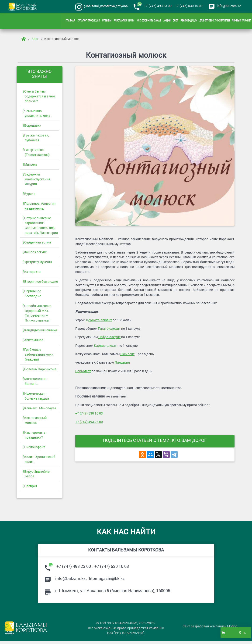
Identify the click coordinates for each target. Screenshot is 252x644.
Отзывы (107, 21)
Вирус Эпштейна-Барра (36, 476)
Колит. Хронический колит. (39, 462)
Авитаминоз (33, 342)
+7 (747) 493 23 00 (157, 6)
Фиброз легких (35, 253)
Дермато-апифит (99, 321)
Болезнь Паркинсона (39, 371)
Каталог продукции (89, 21)
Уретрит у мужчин (37, 263)
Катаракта (31, 273)
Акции (167, 21)
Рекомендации (189, 21)
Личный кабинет (241, 21)
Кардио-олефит (106, 347)
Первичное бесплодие (32, 295)
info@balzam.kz (229, 6)
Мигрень (30, 165)
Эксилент (127, 355)
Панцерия (122, 364)
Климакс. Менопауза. (40, 410)
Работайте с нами (124, 21)
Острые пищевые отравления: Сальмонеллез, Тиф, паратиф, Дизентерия (40, 227)
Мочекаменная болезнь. (35, 383)
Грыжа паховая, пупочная (36, 139)
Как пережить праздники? (34, 437)
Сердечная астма (37, 244)
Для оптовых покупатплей (215, 21)
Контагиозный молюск (62, 39)
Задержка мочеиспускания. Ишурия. (37, 180)
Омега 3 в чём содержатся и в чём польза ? (39, 97)
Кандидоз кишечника (40, 332)
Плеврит (30, 488)
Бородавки (32, 126)
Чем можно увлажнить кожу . (37, 114)
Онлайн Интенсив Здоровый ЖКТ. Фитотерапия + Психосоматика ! (37, 315)
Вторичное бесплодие (40, 283)
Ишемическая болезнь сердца (36, 398)
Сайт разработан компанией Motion (210, 629)
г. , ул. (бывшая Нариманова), (113, 593)
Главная (70, 21)
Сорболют (83, 372)
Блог (175, 21)
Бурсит (29, 195)
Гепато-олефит (109, 330)
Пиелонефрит (34, 449)
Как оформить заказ (149, 21)
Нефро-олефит (109, 338)
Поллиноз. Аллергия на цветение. (39, 207)
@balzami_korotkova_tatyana (105, 6)
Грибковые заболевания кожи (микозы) (38, 356)
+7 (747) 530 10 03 (188, 6)
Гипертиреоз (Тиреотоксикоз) (36, 153)
